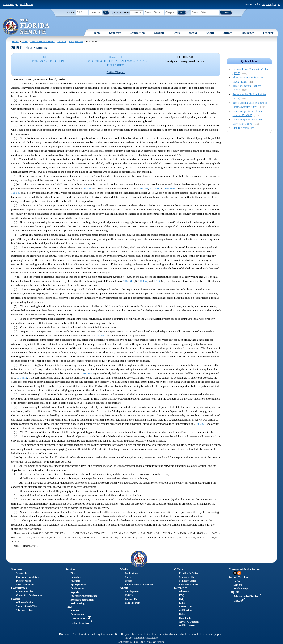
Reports (75, 592)
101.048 (143, 189)
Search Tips (185, 607)
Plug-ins (234, 592)
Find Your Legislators (28, 577)
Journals (75, 581)
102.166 (201, 424)
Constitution (77, 614)
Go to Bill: (70, 13)
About (210, 33)
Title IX (62, 41)
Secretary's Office (189, 585)
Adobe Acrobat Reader (248, 596)
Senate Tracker (238, 577)
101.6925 (170, 189)
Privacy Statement (134, 638)
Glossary (184, 591)
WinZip (240, 601)
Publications (131, 573)
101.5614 (128, 281)
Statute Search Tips (243, 128)
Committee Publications (29, 595)
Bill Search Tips (25, 602)
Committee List (25, 591)
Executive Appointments (83, 596)
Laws (176, 33)
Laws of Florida (81, 619)
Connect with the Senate (244, 569)
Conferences (77, 588)
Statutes (75, 610)
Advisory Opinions (189, 622)
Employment (132, 591)
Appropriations (79, 585)
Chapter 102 (76, 41)
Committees (138, 33)
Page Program (132, 603)
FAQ (182, 595)
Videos (128, 577)
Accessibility (152, 638)
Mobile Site (27, 4)
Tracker (268, 33)
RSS (239, 573)
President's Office (189, 573)
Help (182, 599)
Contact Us (131, 599)
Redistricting (77, 603)
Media (193, 33)
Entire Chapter (116, 72)
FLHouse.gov (10, 4)
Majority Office (187, 577)
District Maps (24, 581)
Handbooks (185, 618)
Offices (227, 33)
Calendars (76, 577)
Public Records (187, 626)
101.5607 (101, 336)
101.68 (88, 189)
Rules (182, 614)
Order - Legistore (82, 623)
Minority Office (187, 581)
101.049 (154, 189)
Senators (115, 33)
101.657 (143, 281)
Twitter (235, 573)
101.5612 (22, 378)
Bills (73, 573)
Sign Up (267, 4)
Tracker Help (241, 589)
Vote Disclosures (25, 585)
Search (16, 599)
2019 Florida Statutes (43, 41)
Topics (128, 581)
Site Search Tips (25, 610)
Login (277, 4)
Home (97, 33)
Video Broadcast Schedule (139, 585)
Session (159, 33)
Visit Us (129, 595)
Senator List (23, 573)
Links (182, 603)
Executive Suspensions (82, 600)
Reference (247, 33)
